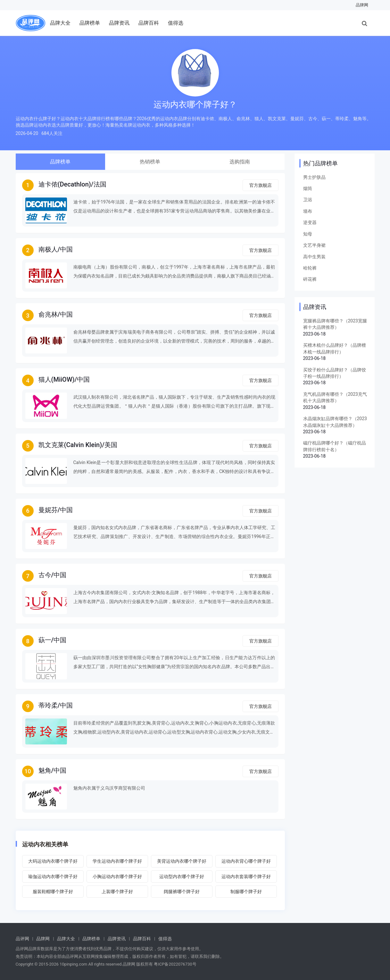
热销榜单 (150, 162)
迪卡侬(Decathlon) (65, 184)
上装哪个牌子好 (117, 892)
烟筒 (308, 188)
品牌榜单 (90, 23)
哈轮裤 (310, 268)
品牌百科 (149, 23)
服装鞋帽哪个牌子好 (53, 892)
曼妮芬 (48, 510)
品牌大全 (60, 23)
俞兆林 (48, 314)
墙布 (308, 211)
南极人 (48, 249)
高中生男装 (314, 257)
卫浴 (308, 200)
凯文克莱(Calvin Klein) (70, 445)
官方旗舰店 (261, 185)
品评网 (22, 939)
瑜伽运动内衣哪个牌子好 (53, 876)
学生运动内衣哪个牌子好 (117, 861)
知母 (308, 234)
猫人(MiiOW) (57, 379)
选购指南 (240, 162)
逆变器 (310, 222)
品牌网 (362, 5)
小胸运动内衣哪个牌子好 (117, 876)
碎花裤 (310, 279)
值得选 (176, 23)
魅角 (45, 770)
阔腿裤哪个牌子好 (182, 892)
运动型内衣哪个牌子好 (182, 876)
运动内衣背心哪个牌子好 (246, 861)
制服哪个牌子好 (246, 892)
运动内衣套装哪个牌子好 (246, 876)
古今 (45, 575)
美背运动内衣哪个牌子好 (182, 861)
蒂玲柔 (48, 705)
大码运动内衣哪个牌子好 (53, 861)
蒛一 (45, 640)
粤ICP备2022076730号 (175, 964)
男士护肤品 (314, 177)
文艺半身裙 (314, 245)
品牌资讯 (119, 23)
